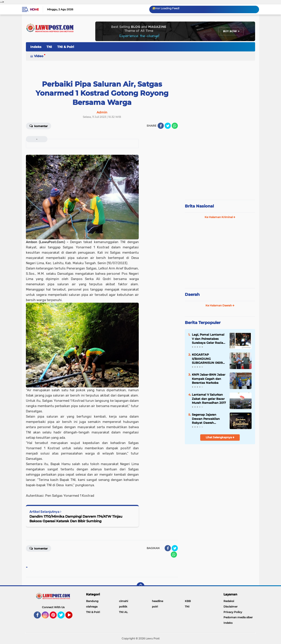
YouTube (72, 617)
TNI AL (123, 612)
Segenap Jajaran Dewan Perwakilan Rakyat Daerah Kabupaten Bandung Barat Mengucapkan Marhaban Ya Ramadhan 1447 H (207, 419)
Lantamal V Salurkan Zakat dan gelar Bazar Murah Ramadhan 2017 (209, 398)
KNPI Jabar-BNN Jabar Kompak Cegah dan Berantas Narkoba (209, 378)
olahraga (92, 607)
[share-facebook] (161, 126)
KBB (188, 601)
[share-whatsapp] (175, 126)
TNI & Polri (66, 47)
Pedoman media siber (238, 617)
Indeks (36, 47)
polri (155, 607)
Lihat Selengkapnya (220, 437)
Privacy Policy (233, 612)
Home (34, 9)
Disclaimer (231, 607)
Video (39, 56)
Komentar (39, 126)
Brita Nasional (199, 206)
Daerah (192, 295)
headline (158, 601)
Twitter (63, 617)
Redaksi (229, 601)
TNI (49, 47)
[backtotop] (140, 586)
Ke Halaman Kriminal (220, 217)
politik (123, 607)
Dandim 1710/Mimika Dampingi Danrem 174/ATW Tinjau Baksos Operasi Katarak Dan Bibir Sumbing (76, 519)
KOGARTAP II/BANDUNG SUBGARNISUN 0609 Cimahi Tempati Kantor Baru (207, 359)
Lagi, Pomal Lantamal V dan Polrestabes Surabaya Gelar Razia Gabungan (208, 339)
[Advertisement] (220, 167)
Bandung (92, 601)
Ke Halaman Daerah (220, 305)
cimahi (123, 601)
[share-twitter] (168, 126)
